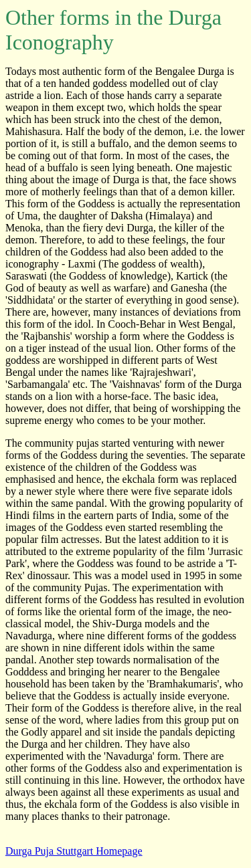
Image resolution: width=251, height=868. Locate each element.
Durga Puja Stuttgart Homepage (74, 851)
